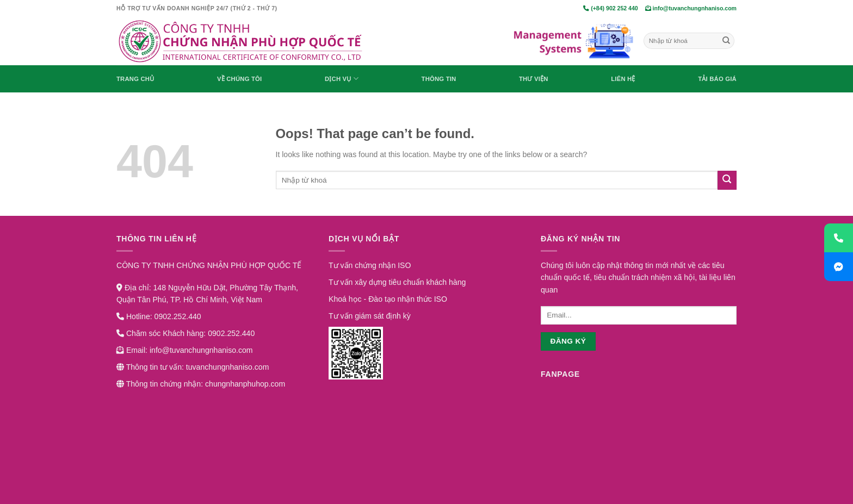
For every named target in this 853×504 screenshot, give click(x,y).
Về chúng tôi (239, 79)
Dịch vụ (342, 79)
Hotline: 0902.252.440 (159, 316)
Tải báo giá (717, 79)
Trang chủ (135, 79)
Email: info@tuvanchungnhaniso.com (185, 350)
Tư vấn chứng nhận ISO (370, 265)
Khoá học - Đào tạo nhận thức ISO (388, 299)
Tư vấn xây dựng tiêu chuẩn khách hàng (397, 282)
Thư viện (534, 79)
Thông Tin (439, 79)
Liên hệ (623, 79)
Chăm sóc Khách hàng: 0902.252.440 (186, 333)
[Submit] (726, 41)
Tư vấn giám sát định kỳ (370, 316)
